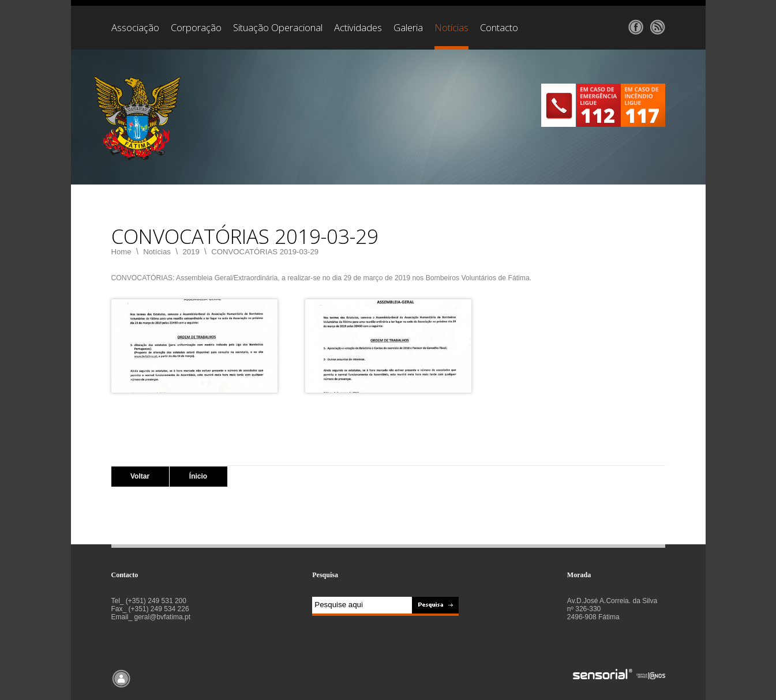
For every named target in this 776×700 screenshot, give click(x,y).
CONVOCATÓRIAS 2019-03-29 (265, 252)
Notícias (157, 252)
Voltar (140, 476)
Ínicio (198, 476)
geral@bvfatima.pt (163, 617)
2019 (191, 252)
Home (121, 252)
